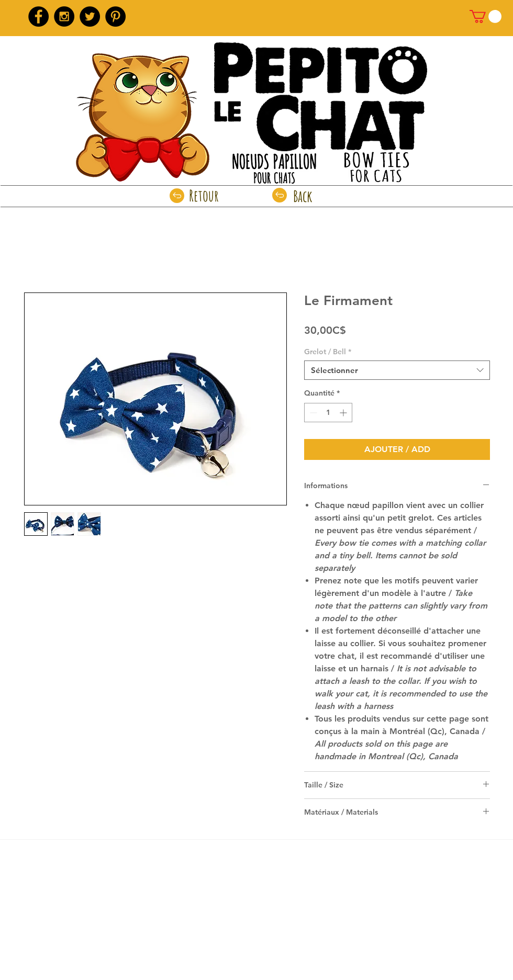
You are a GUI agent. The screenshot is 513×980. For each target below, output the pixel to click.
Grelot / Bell (328, 352)
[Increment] (344, 413)
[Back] (303, 196)
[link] (486, 16)
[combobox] (397, 370)
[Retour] (204, 196)
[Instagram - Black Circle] (64, 16)
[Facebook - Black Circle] (38, 16)
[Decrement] (312, 413)
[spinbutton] (328, 413)
